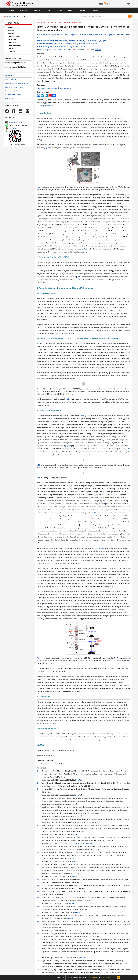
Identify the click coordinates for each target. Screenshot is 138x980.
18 (116, 449)
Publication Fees (14, 45)
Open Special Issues (14, 58)
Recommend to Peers (13, 91)
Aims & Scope (13, 27)
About (70, 10)
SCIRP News (94, 977)
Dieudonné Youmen (85, 35)
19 (95, 513)
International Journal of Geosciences (49, 23)
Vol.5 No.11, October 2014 (72, 23)
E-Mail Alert (9, 75)
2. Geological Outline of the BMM (53, 257)
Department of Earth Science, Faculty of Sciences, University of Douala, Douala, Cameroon (68, 44)
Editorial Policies (14, 42)
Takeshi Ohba (59, 35)
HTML (65, 50)
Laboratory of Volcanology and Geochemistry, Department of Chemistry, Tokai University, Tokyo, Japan (72, 41)
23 (69, 604)
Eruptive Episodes (47, 88)
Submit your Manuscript (76, 977)
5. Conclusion (43, 697)
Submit (95, 10)
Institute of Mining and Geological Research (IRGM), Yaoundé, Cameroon (62, 47)
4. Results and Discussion (49, 410)
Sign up (60, 977)
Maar (38, 88)
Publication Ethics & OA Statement (17, 83)
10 (75, 277)
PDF (60, 50)
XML (70, 50)
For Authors (12, 39)
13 (69, 346)
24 (44, 607)
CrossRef (78, 780)
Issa (67, 35)
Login (128, 4)
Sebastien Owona (99, 35)
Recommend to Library (13, 95)
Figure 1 (47, 148)
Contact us (9, 99)
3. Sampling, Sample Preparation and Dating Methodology (65, 288)
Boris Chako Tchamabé (44, 35)
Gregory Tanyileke (113, 35)
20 (78, 563)
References (41, 768)
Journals (36, 10)
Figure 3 (102, 548)
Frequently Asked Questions (15, 87)
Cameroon (67, 88)
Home (12, 10)
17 (93, 434)
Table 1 (83, 416)
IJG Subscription (11, 79)
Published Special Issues (16, 63)
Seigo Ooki (74, 35)
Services (83, 10)
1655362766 (13, 128)
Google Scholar (80, 843)
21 (94, 574)
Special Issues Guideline (16, 67)
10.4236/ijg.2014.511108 (49, 50)
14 (108, 373)
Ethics (10, 48)
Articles (23, 10)
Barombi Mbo (58, 88)
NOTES (40, 745)
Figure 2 (70, 334)
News (60, 10)
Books (49, 10)
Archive (10, 33)
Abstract (40, 54)
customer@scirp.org (15, 122)
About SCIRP (108, 977)
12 (79, 277)
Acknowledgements (46, 728)
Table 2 (49, 419)
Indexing (11, 51)
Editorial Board (13, 36)
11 (38, 864)
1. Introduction (44, 113)
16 (48, 405)
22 (116, 595)
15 (68, 399)
